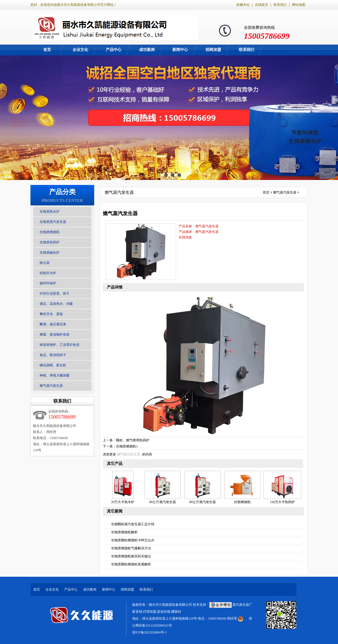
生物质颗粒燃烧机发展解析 (131, 564)
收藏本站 (243, 5)
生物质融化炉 (50, 253)
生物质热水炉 (50, 212)
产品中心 (114, 50)
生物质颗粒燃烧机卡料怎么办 (133, 540)
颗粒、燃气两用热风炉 (133, 440)
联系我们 (280, 5)
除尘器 (45, 263)
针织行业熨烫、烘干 (55, 293)
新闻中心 (180, 50)
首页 (47, 50)
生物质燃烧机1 (127, 446)
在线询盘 (185, 237)
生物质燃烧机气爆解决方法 (131, 548)
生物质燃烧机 (50, 232)
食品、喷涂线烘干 (53, 355)
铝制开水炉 (48, 273)
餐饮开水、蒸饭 (51, 314)
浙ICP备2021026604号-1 (149, 632)
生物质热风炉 (50, 242)
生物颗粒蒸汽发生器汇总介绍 (133, 524)
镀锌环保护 (48, 283)
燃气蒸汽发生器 (51, 386)
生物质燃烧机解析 (124, 532)
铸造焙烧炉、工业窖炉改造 (60, 345)
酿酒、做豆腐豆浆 (53, 324)
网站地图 (299, 5)
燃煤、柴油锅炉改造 (55, 334)
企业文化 (80, 50)
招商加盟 (213, 50)
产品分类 (62, 192)
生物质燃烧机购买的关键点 (131, 556)
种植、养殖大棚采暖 (55, 375)
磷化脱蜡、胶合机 (53, 365)
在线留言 (262, 5)
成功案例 (147, 50)
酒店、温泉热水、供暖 (56, 304)
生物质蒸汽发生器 (53, 222)
